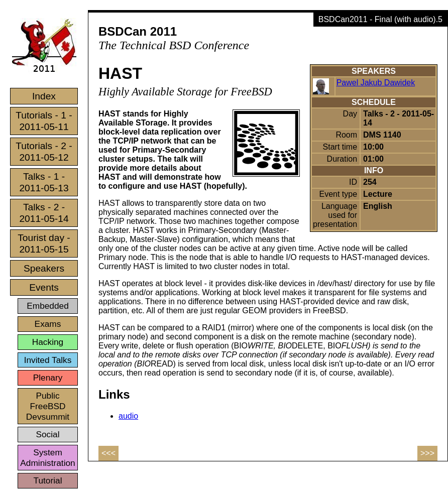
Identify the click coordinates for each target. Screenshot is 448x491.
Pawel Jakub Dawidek (376, 83)
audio (128, 416)
